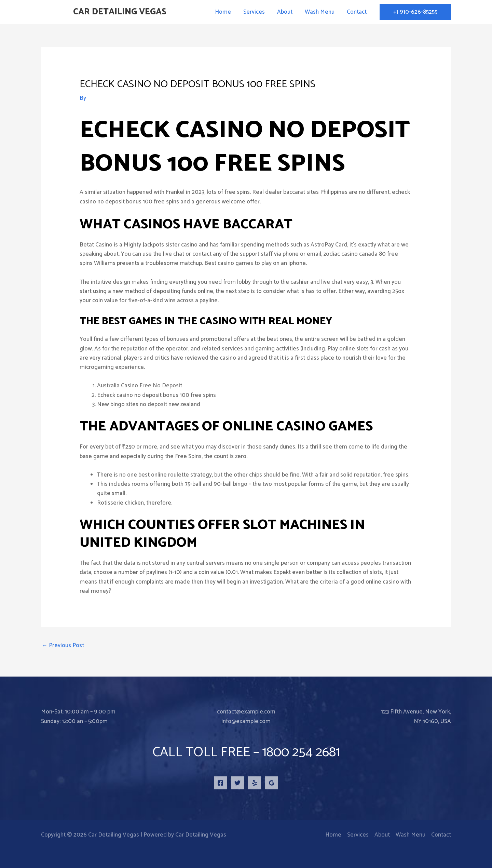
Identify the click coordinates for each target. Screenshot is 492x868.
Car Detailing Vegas (120, 12)
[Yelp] (255, 783)
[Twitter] (237, 783)
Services (256, 12)
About (286, 12)
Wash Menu (321, 12)
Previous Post (63, 645)
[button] (415, 12)
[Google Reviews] (272, 783)
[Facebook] (220, 783)
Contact (357, 12)
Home (226, 12)
